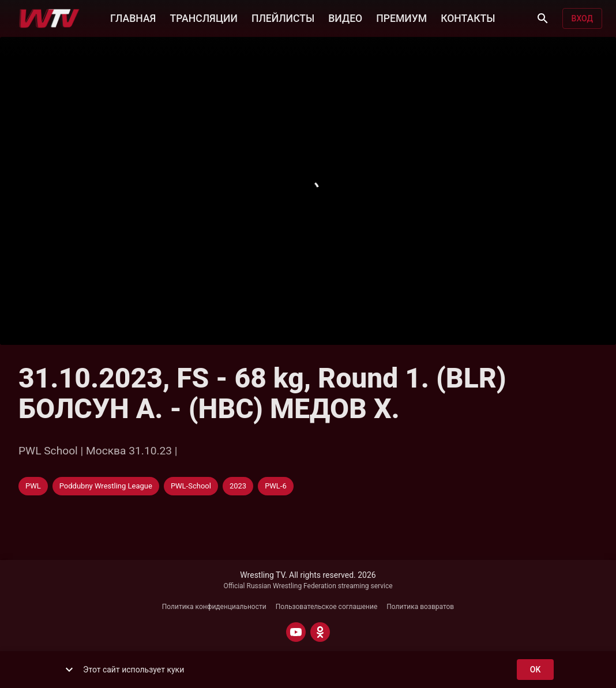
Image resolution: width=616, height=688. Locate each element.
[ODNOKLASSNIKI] (320, 632)
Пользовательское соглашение (327, 607)
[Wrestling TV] (49, 18)
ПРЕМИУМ (401, 17)
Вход (582, 19)
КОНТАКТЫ (468, 17)
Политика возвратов (420, 607)
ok (535, 670)
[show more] (69, 670)
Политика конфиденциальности (214, 607)
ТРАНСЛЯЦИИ (203, 17)
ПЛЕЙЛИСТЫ (283, 17)
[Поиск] (543, 18)
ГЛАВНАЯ (133, 17)
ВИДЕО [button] (345, 17)
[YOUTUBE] (296, 632)
